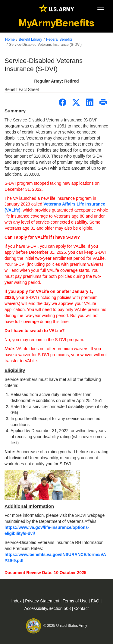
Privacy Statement (43, 601)
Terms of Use (76, 601)
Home (10, 39)
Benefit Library (30, 39)
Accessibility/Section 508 (48, 608)
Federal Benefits (59, 39)
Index (17, 601)
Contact (81, 608)
